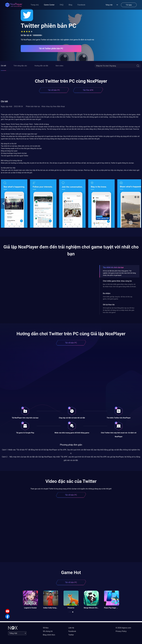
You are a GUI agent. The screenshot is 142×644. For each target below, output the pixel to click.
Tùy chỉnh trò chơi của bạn (113, 267)
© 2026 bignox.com (123, 628)
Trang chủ (35, 5)
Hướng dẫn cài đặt (41, 66)
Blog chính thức (49, 635)
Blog (70, 5)
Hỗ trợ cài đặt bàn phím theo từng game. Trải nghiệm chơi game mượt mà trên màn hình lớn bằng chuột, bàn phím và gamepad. (119, 273)
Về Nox (46, 628)
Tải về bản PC (54, 90)
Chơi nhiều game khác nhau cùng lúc (117, 281)
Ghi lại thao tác (109, 305)
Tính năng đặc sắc (20, 66)
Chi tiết (3, 66)
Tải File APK (88, 90)
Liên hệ (71, 628)
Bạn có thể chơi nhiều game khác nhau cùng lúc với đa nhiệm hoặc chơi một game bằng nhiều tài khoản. (120, 285)
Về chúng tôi (48, 631)
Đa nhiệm (107, 293)
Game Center (49, 5)
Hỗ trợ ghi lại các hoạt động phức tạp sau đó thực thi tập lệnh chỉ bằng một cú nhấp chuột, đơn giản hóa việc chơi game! (119, 310)
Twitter (71, 635)
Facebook (81, 5)
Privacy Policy (121, 631)
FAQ (62, 5)
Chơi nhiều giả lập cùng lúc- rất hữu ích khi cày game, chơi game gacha (118, 298)
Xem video (59, 66)
